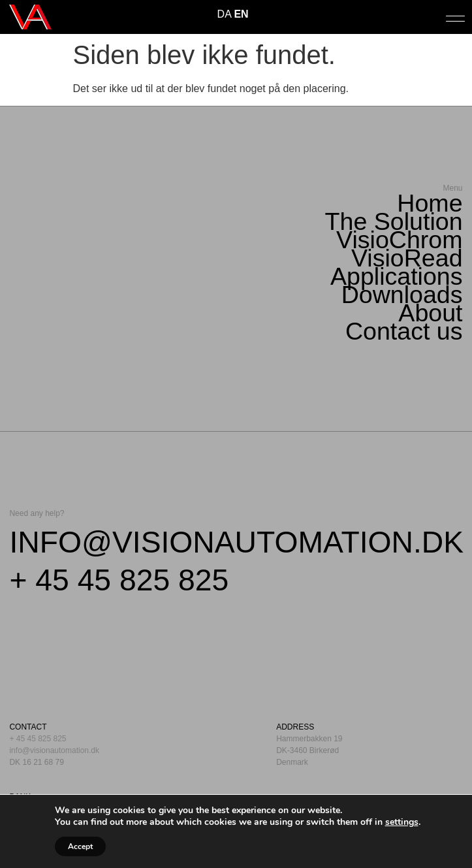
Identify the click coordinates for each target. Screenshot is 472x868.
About (430, 313)
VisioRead (407, 258)
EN (241, 14)
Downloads (402, 295)
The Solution (394, 221)
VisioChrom (400, 240)
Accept (80, 846)
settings (402, 822)
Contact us (404, 331)
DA (224, 14)
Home (430, 203)
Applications (397, 276)
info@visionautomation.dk (236, 542)
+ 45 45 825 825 (119, 580)
